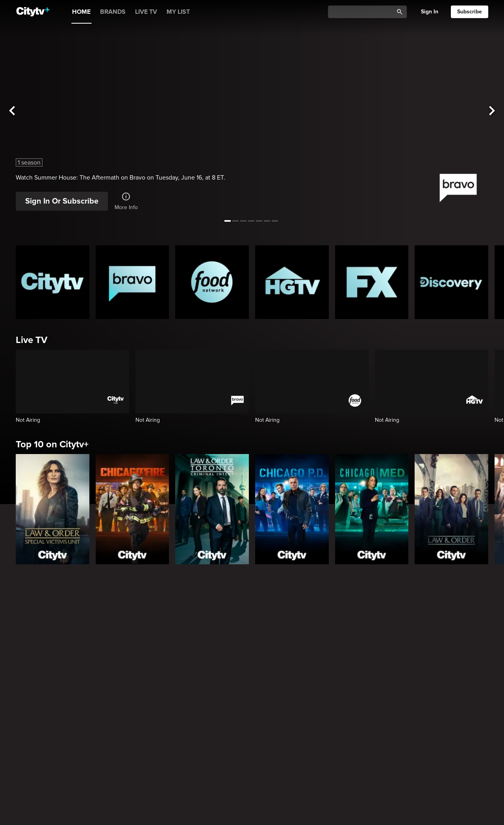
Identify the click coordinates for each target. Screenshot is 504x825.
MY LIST (178, 12)
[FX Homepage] (372, 282)
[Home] (33, 12)
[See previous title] (12, 111)
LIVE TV (146, 12)
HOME (81, 12)
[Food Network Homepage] (212, 282)
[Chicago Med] (372, 509)
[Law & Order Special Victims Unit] (53, 509)
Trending (35, 759)
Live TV (31, 340)
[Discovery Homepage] (451, 282)
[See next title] (492, 111)
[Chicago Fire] (132, 509)
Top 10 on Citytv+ (52, 444)
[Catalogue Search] (363, 12)
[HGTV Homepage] (292, 282)
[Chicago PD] (292, 509)
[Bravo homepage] (132, 282)
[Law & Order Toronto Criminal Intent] (212, 509)
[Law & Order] (451, 509)
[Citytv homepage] (53, 282)
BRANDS (113, 12)
